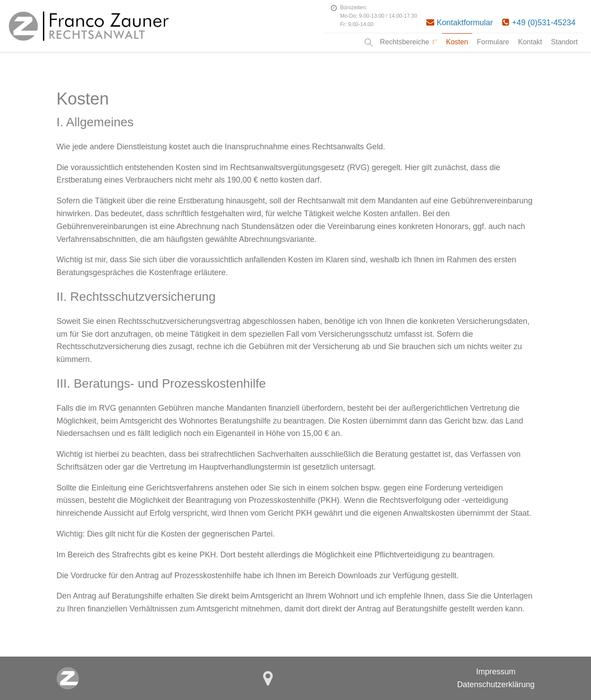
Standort (564, 42)
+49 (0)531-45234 (544, 23)
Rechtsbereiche (408, 42)
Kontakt (530, 42)
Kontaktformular (465, 23)
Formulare (493, 42)
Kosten (457, 42)
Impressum (496, 672)
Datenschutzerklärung (496, 684)
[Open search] (369, 43)
